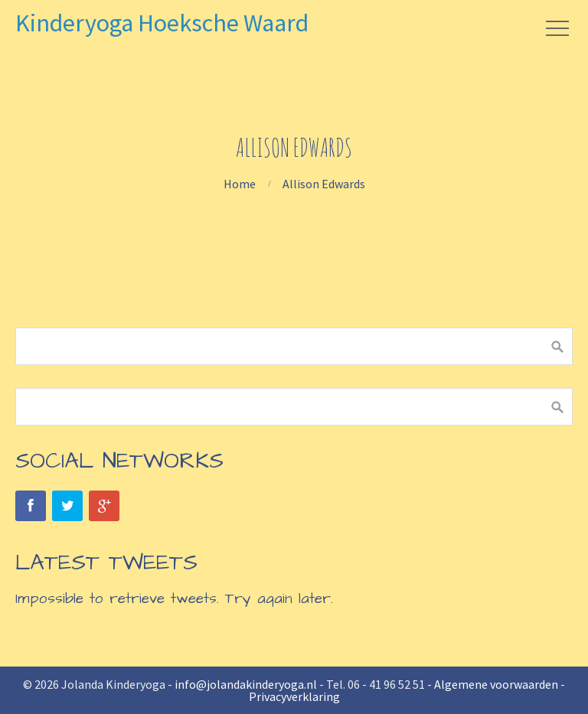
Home (240, 184)
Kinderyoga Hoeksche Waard (162, 23)
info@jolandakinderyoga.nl (246, 684)
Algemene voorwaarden (496, 684)
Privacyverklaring (294, 696)
